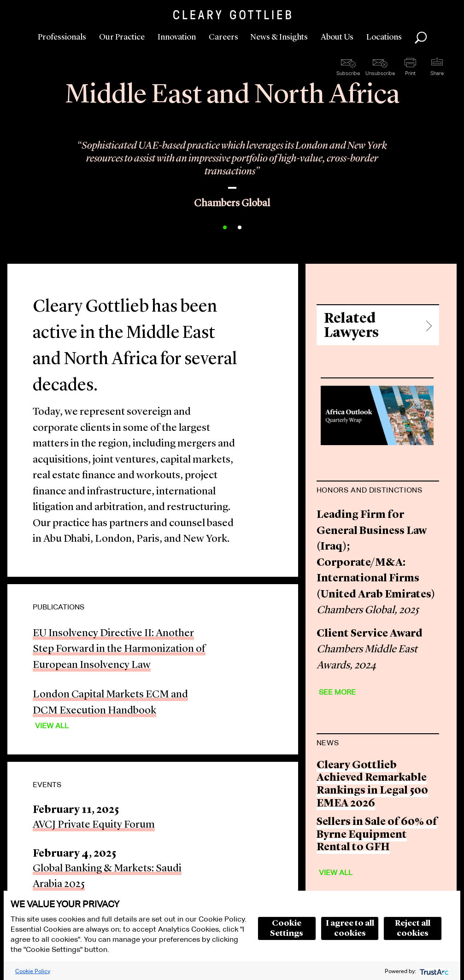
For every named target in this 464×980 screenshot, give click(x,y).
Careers (223, 37)
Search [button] (421, 38)
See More (337, 692)
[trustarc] (433, 971)
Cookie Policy (33, 971)
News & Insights (279, 37)
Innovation (177, 37)
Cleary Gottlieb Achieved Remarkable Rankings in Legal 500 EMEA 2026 (372, 785)
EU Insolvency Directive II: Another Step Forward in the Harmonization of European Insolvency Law (119, 649)
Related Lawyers (351, 326)
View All (52, 726)
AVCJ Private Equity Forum (94, 825)
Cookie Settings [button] (287, 928)
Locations (384, 37)
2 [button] (240, 227)
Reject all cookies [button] (413, 928)
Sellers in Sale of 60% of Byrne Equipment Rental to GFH (377, 835)
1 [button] (225, 227)
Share (437, 73)
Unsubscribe (380, 73)
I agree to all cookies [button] (350, 928)
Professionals (62, 37)
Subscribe (348, 73)
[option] (232, 167)
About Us (337, 37)
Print (410, 73)
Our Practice (122, 37)
